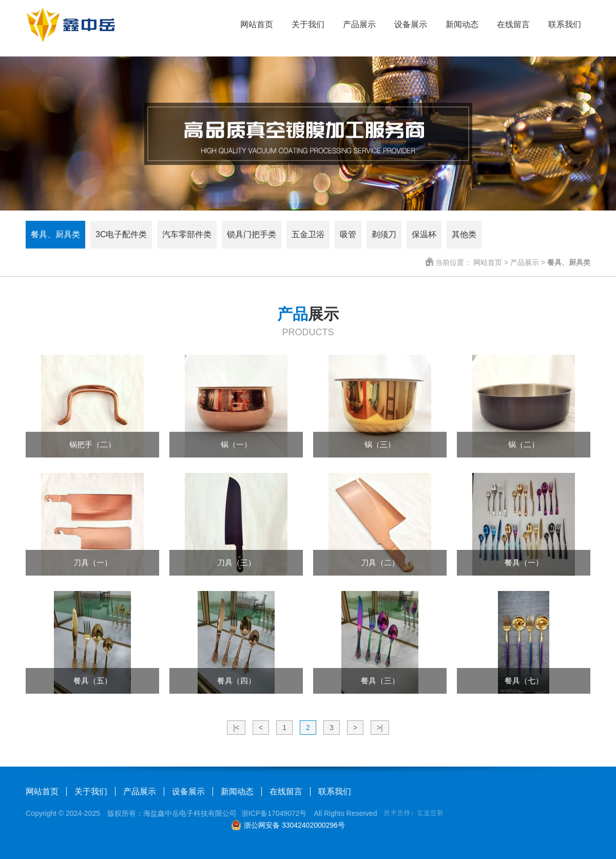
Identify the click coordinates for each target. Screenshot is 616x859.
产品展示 (359, 24)
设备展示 (411, 24)
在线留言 (513, 24)
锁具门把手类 (252, 234)
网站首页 (257, 24)
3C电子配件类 (121, 234)
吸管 (348, 234)
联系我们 (565, 24)
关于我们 (308, 24)
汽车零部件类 (187, 234)
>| (380, 728)
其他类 (464, 234)
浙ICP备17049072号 (274, 813)
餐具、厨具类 (55, 234)
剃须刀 (384, 234)
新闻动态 (462, 24)
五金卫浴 (308, 234)
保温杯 (424, 234)
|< (236, 728)
